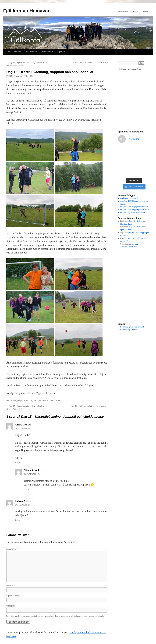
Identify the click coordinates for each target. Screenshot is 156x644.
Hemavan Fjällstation (129, 330)
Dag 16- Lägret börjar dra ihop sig (133, 212)
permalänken (56, 400)
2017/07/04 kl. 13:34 (24, 428)
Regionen (60, 52)
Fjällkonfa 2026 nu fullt (129, 198)
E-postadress (13, 596)
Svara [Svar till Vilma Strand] (27, 489)
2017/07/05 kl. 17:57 (24, 505)
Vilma (31, 76)
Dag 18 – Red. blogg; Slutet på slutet (134, 207)
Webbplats (11, 606)
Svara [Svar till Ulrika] (18, 463)
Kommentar (12, 549)
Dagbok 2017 (35, 400)
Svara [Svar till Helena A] (18, 520)
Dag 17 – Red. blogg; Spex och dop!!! (135, 210)
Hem (9, 52)
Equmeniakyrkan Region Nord (132, 327)
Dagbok (18, 52)
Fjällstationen (47, 52)
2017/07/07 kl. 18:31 (33, 474)
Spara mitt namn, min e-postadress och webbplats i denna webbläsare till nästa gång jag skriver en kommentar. (58, 616)
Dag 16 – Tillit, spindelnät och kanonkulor (90, 63)
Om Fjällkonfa (31, 52)
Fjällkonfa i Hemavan (27, 11)
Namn (10, 586)
